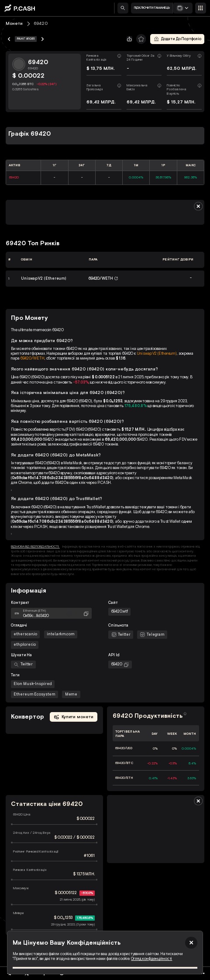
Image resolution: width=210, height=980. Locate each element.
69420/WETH (33, 358)
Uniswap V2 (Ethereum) (157, 353)
